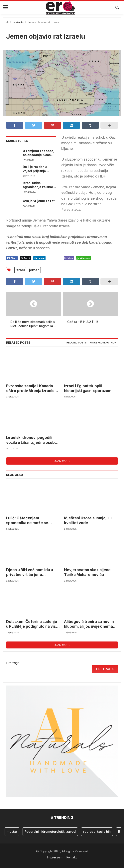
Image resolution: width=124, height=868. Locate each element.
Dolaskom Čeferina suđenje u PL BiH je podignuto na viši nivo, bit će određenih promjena (32, 624)
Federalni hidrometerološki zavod (50, 832)
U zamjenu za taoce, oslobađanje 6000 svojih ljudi (39, 153)
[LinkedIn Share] (39, 258)
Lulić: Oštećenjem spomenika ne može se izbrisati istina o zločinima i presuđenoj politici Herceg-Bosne (31, 521)
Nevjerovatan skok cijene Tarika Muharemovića (87, 572)
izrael (20, 270)
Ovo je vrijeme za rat (39, 201)
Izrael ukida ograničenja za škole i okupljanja (39, 185)
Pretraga (13, 663)
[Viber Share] (69, 258)
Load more (62, 461)
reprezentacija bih (97, 832)
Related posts (77, 343)
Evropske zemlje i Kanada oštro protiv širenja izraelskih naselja (33, 389)
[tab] (77, 343)
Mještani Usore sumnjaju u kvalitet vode (88, 520)
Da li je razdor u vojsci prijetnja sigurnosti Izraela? (37, 169)
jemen (34, 270)
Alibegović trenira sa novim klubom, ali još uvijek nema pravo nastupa (89, 624)
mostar (12, 832)
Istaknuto (18, 22)
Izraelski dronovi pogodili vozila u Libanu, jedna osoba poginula (32, 440)
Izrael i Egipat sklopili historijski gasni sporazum (88, 388)
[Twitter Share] (26, 258)
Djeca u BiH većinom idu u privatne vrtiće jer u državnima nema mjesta (30, 572)
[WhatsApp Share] (84, 258)
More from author (103, 343)
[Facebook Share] (12, 258)
